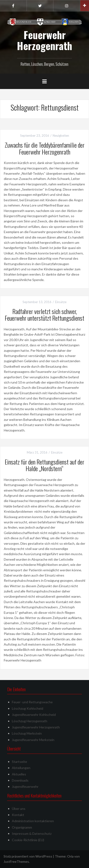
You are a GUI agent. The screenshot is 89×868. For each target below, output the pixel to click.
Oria (70, 856)
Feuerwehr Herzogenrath (44, 40)
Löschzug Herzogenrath (30, 721)
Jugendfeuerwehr (25, 786)
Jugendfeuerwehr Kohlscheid (34, 715)
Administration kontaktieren (33, 821)
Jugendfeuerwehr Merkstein (33, 740)
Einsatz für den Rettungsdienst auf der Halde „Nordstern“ (44, 465)
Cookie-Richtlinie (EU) (28, 840)
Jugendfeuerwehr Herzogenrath (36, 727)
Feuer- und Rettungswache (32, 702)
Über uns (19, 809)
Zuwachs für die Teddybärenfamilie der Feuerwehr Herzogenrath (45, 148)
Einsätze (61, 302)
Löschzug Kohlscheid (28, 708)
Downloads (20, 780)
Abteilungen (21, 768)
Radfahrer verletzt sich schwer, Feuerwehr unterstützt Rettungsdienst (44, 315)
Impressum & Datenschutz (32, 833)
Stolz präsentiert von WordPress (28, 856)
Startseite (19, 762)
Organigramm (22, 827)
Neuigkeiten (61, 136)
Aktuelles (19, 774)
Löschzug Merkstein (27, 733)
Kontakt (18, 815)
